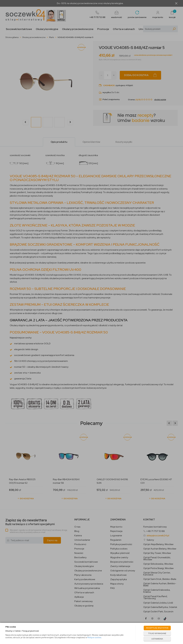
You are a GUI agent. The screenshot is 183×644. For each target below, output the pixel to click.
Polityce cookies (94, 637)
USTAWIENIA (157, 639)
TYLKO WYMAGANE (157, 633)
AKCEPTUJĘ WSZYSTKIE (157, 628)
